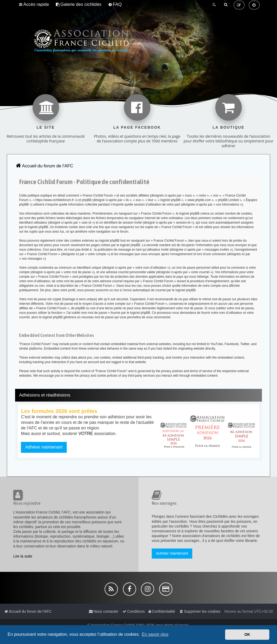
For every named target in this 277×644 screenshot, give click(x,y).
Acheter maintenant (172, 553)
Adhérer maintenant (44, 447)
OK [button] (247, 634)
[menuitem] (79, 5)
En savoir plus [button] (155, 634)
